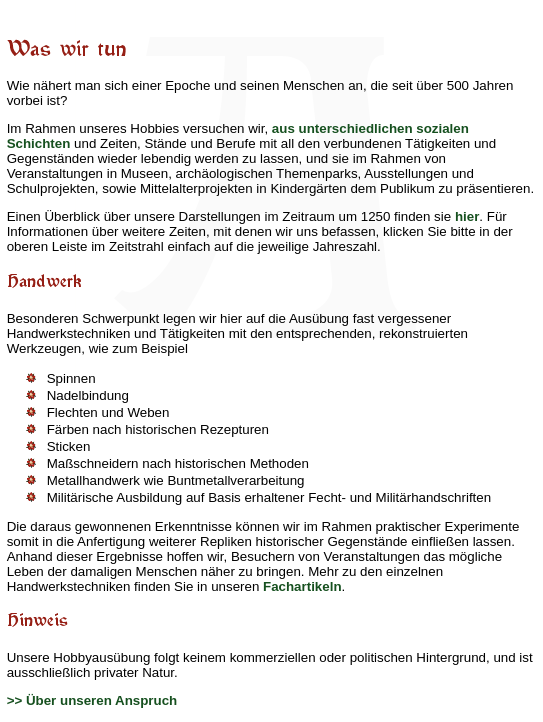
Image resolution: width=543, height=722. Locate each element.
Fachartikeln (302, 586)
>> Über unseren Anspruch (92, 700)
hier (467, 216)
